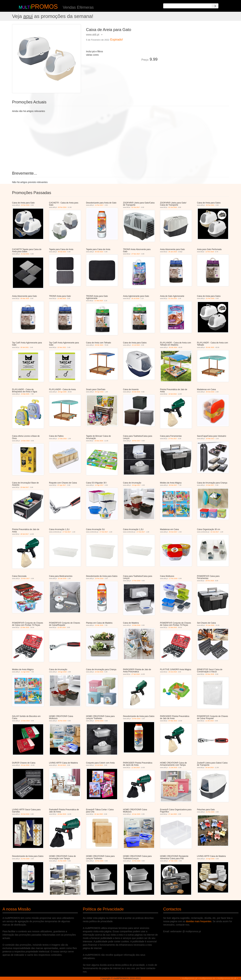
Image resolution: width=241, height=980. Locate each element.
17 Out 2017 (67, 532)
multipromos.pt (190, 978)
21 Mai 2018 (62, 298)
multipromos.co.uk (227, 978)
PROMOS (44, 7)
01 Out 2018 (173, 207)
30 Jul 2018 (135, 298)
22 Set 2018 (99, 672)
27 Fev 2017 (173, 439)
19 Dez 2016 (99, 441)
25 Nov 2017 (25, 578)
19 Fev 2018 (210, 581)
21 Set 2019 (173, 768)
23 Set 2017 (210, 485)
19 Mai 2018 (136, 625)
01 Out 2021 (25, 254)
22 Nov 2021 (62, 347)
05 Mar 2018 (25, 298)
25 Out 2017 (173, 532)
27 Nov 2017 (136, 254)
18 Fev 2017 (136, 441)
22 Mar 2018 (25, 627)
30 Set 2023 (99, 252)
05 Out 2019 (25, 814)
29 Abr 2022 (99, 345)
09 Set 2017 (173, 485)
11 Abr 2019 (210, 721)
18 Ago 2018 (62, 672)
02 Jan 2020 (99, 814)
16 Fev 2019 (99, 721)
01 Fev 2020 (210, 298)
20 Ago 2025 (62, 392)
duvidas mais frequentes (199, 921)
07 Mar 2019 (173, 721)
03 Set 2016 (136, 392)
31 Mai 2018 (173, 627)
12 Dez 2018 (25, 721)
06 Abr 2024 (173, 347)
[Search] (215, 6)
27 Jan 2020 (173, 814)
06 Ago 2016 (99, 392)
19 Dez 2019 (62, 814)
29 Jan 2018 (173, 252)
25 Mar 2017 (210, 439)
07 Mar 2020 (173, 861)
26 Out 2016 (210, 392)
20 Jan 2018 (62, 578)
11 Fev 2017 (99, 205)
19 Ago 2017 (136, 485)
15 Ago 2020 (210, 859)
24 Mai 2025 (25, 394)
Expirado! (117, 40)
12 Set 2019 (136, 768)
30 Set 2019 (210, 768)
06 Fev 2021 (210, 205)
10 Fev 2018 (99, 578)
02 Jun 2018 (210, 625)
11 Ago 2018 (25, 672)
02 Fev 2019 (62, 721)
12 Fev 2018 (210, 252)
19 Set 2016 (173, 394)
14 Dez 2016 (25, 441)
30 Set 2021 (25, 347)
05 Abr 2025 (210, 347)
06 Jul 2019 (62, 765)
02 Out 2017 (136, 207)
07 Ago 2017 (62, 485)
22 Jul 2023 (136, 345)
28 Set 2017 (25, 534)
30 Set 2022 (62, 252)
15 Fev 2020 (99, 861)
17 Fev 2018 (136, 581)
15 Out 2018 (173, 672)
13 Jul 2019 (99, 765)
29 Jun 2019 (25, 765)
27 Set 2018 (136, 674)
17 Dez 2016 (62, 439)
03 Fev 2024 (62, 207)
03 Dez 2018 (210, 674)
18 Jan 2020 (136, 814)
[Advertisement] (194, 48)
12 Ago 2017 (99, 485)
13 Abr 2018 (99, 625)
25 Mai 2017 (25, 487)
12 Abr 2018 (62, 627)
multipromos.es (207, 978)
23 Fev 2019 (25, 205)
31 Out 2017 (215, 532)
